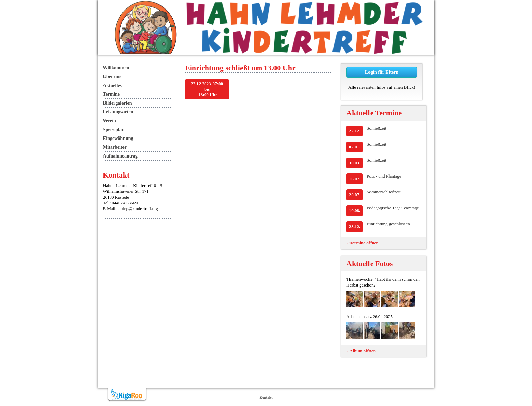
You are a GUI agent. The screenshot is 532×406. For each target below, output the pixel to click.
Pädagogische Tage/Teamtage (393, 208)
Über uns (112, 77)
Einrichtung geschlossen (388, 224)
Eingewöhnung (118, 138)
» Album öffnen (361, 351)
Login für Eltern (382, 72)
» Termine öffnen (363, 243)
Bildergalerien (117, 103)
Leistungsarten (118, 112)
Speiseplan (114, 130)
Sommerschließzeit (384, 192)
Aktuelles (112, 85)
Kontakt (266, 397)
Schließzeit (377, 128)
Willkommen (116, 68)
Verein (109, 121)
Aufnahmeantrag (120, 156)
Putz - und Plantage (384, 176)
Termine (111, 94)
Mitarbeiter (115, 147)
